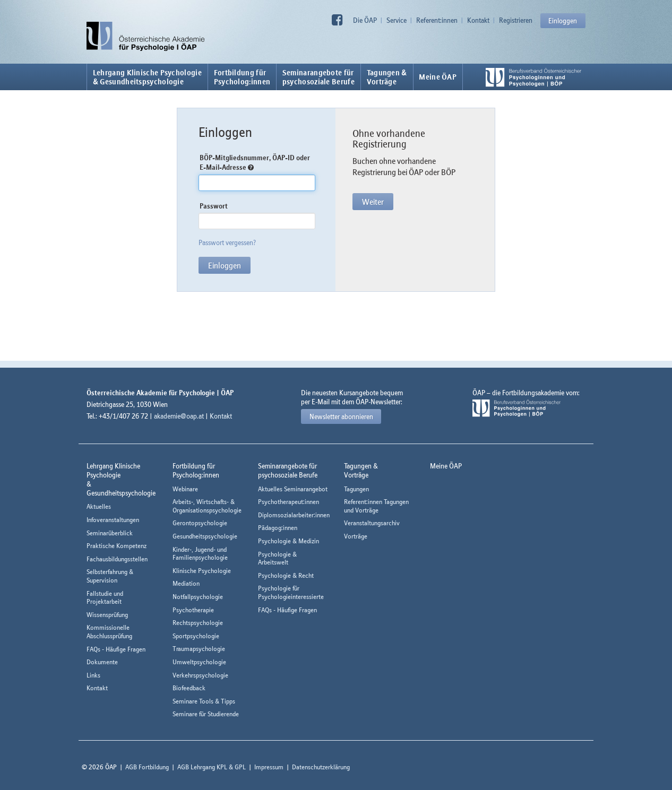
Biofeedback (189, 688)
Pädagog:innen (278, 528)
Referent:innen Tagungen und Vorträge (376, 506)
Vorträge (356, 536)
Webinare (185, 489)
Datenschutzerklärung (321, 767)
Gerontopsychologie (200, 523)
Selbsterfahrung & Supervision (110, 576)
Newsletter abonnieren (341, 416)
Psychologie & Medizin (288, 541)
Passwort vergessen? (227, 242)
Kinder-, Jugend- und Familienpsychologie (200, 554)
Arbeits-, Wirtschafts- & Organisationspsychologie (207, 506)
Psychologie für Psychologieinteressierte (291, 592)
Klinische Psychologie (202, 571)
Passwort (214, 206)
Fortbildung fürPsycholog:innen (242, 77)
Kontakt (478, 20)
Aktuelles (99, 506)
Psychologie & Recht (286, 575)
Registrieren (516, 20)
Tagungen (356, 489)
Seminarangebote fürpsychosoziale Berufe (318, 77)
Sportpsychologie (196, 636)
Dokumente (102, 662)
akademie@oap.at (179, 416)
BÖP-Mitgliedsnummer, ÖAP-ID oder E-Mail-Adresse (255, 163)
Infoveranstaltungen (113, 520)
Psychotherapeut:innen (288, 502)
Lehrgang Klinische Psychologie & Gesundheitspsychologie (147, 77)
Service (397, 20)
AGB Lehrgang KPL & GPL (212, 767)
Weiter (373, 202)
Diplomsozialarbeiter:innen (294, 515)
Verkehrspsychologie (200, 675)
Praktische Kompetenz (117, 546)
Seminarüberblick (110, 533)
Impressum (269, 767)
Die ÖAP (365, 20)
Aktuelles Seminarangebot (293, 489)
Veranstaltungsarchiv (372, 523)
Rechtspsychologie (198, 623)
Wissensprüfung (107, 615)
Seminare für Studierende (206, 714)
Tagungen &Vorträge (387, 77)
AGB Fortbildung (147, 767)
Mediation (186, 583)
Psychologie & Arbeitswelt (277, 558)
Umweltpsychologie (199, 662)
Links (93, 675)
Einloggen (563, 21)
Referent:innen (437, 20)
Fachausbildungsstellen (117, 559)
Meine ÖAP (438, 77)
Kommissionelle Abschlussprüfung (109, 632)
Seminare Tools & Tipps (204, 701)
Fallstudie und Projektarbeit (105, 598)
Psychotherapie (193, 610)
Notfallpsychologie (198, 597)
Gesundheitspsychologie (205, 536)
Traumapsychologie (199, 649)
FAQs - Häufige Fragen (116, 649)
